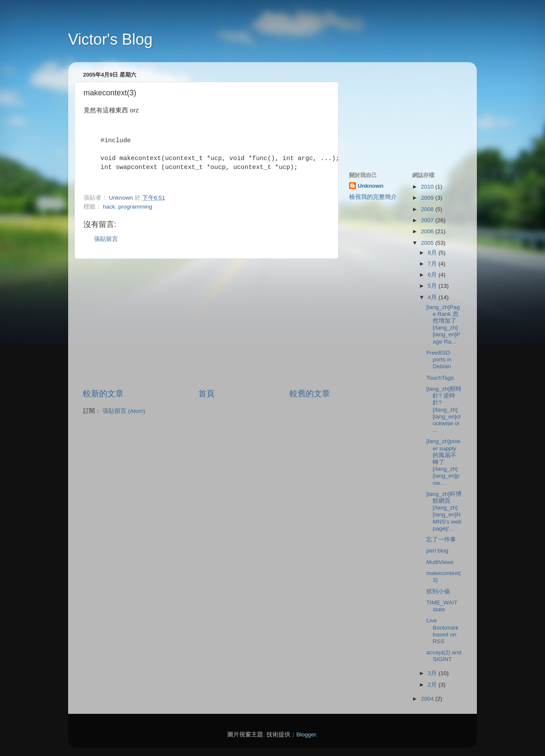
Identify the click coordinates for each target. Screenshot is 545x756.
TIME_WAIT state (442, 606)
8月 (433, 253)
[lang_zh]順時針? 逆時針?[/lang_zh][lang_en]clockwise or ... (444, 409)
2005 (428, 243)
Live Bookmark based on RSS (442, 631)
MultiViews (440, 562)
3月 (433, 673)
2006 (428, 231)
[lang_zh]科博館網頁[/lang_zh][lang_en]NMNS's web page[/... (444, 511)
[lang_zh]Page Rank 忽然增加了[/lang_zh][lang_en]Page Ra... (443, 324)
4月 (433, 297)
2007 (428, 220)
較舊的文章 (310, 394)
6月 (433, 275)
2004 (428, 699)
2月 (433, 685)
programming (135, 207)
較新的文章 (103, 394)
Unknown (371, 186)
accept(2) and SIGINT (444, 656)
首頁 (207, 394)
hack (109, 207)
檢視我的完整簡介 (373, 197)
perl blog (437, 551)
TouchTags (440, 378)
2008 (428, 209)
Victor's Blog (110, 39)
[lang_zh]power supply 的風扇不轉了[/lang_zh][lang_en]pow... (443, 462)
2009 (428, 198)
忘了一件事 (441, 540)
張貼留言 (106, 239)
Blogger (306, 735)
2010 (428, 187)
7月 (433, 264)
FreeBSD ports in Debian (439, 359)
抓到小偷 (438, 591)
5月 (433, 286)
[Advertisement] (207, 324)
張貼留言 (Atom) (124, 411)
